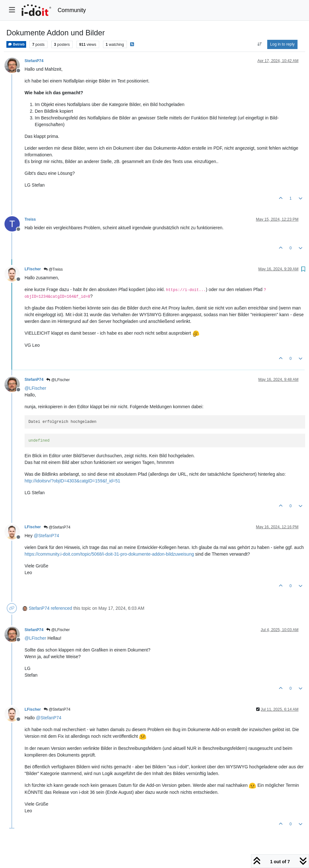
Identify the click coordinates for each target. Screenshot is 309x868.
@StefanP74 (57, 527)
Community (72, 10)
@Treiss (53, 269)
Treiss (30, 219)
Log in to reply (282, 44)
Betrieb (16, 44)
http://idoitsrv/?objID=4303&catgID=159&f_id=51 (72, 481)
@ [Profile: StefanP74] (47, 536)
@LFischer (58, 380)
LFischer (33, 269)
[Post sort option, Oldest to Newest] (259, 44)
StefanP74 (34, 61)
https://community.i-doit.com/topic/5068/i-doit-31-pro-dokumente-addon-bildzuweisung (109, 554)
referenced (61, 608)
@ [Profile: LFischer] (35, 388)
